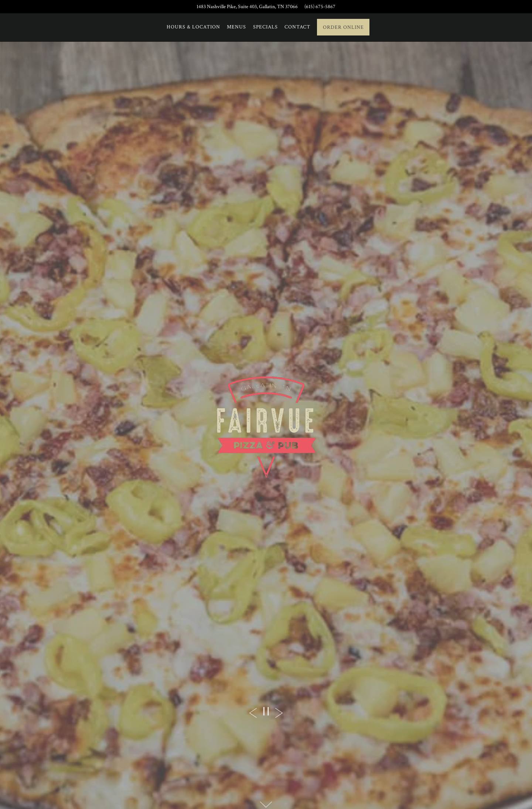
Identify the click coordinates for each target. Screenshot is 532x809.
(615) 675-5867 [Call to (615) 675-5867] (320, 6)
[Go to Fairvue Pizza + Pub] (247, 7)
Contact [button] (297, 27)
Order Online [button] (343, 27)
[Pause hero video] (266, 711)
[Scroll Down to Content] (266, 805)
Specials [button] (265, 27)
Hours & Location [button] (193, 27)
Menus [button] (236, 27)
